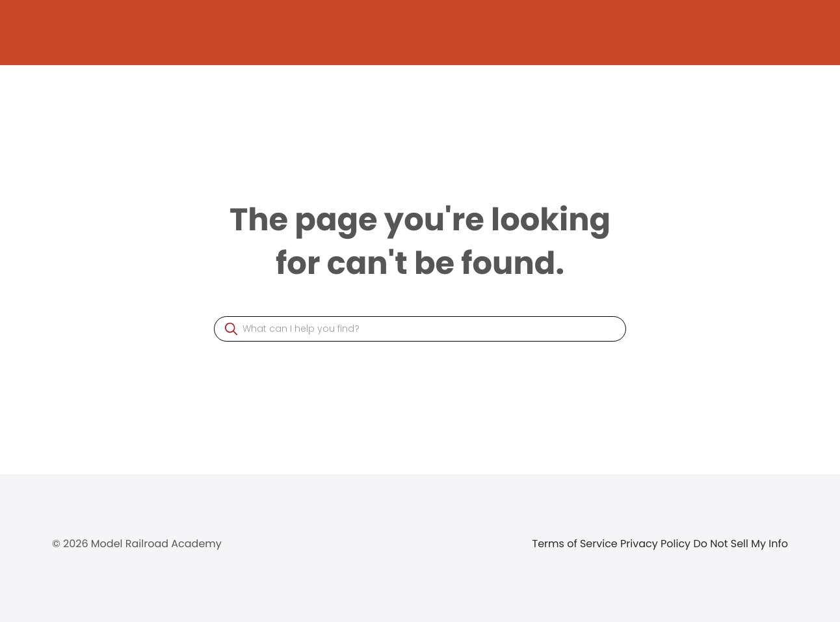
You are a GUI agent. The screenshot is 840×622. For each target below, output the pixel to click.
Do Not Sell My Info (741, 544)
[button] (231, 329)
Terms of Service (577, 544)
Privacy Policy (657, 544)
